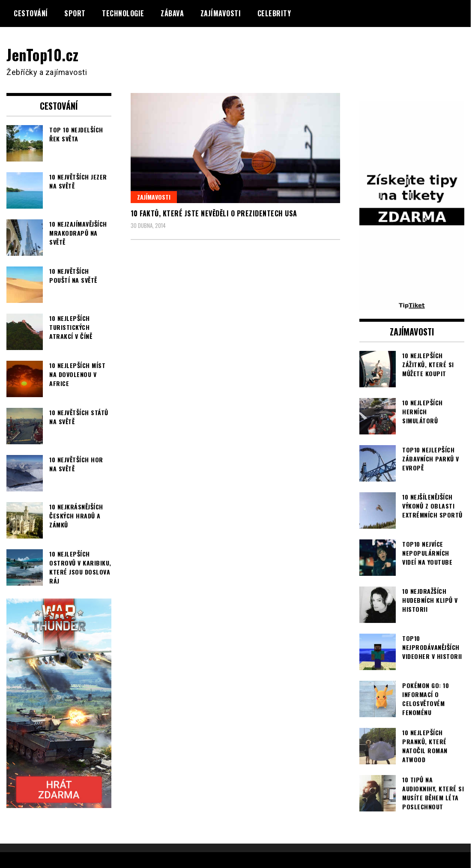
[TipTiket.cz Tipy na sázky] (412, 304)
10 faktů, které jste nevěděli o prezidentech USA (214, 213)
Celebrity (274, 13)
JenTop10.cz (43, 54)
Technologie (123, 13)
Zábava (172, 13)
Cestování (31, 13)
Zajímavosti (221, 13)
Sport (75, 13)
